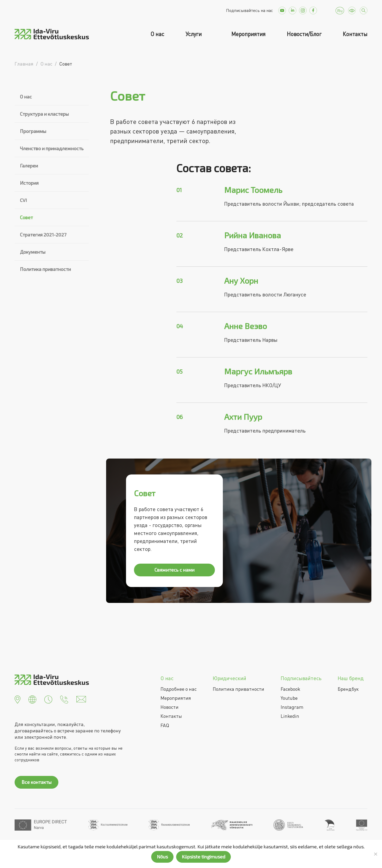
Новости (170, 707)
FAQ (165, 725)
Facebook (290, 689)
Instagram (292, 707)
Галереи (29, 166)
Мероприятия (248, 34)
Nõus (162, 857)
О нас (157, 34)
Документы (33, 252)
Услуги (194, 34)
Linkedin (290, 716)
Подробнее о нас (179, 689)
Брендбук (348, 689)
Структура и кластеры (44, 114)
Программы (33, 131)
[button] (18, 699)
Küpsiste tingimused (203, 857)
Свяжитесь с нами (174, 570)
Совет (26, 217)
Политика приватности (45, 269)
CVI (23, 200)
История (29, 183)
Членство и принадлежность (52, 148)
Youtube (289, 698)
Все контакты (36, 782)
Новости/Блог (304, 34)
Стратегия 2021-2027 (43, 235)
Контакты (355, 34)
